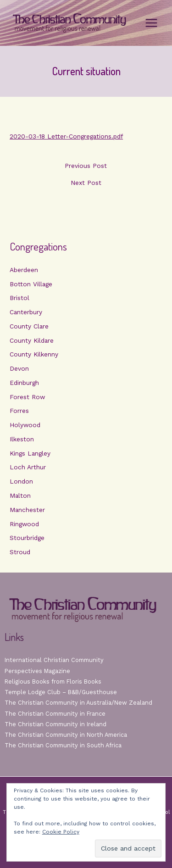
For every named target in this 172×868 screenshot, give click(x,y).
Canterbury (26, 312)
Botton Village (31, 284)
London (21, 481)
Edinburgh (24, 383)
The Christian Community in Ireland (55, 724)
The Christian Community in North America (66, 735)
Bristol (19, 298)
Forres (19, 411)
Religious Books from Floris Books (53, 682)
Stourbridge (27, 538)
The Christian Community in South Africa (63, 745)
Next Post (86, 183)
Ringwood (24, 524)
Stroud (20, 552)
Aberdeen (24, 270)
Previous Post (86, 166)
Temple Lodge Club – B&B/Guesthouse (61, 692)
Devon (19, 368)
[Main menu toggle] (152, 23)
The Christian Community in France (55, 714)
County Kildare (32, 340)
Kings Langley (30, 453)
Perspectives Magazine (37, 671)
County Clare (29, 326)
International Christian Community (54, 660)
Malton (20, 495)
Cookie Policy (61, 832)
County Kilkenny (34, 354)
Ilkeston (22, 439)
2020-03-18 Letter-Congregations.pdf (66, 136)
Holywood (25, 425)
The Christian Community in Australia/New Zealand (78, 703)
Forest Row (27, 397)
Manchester (27, 510)
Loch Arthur (28, 467)
